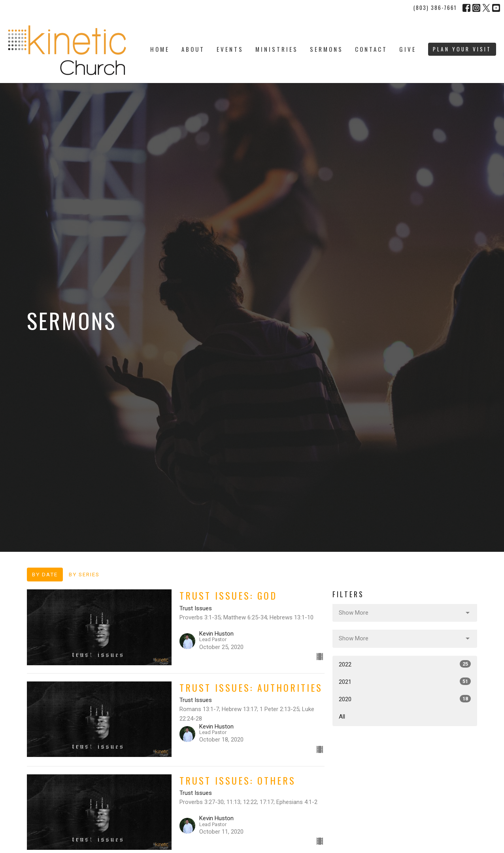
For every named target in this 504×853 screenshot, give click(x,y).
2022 (405, 664)
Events (230, 49)
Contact (371, 49)
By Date (45, 574)
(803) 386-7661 (435, 8)
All (342, 717)
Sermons (327, 49)
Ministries (277, 49)
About (193, 49)
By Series (84, 574)
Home (160, 49)
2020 (405, 699)
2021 (405, 681)
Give (408, 49)
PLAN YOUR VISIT (462, 49)
